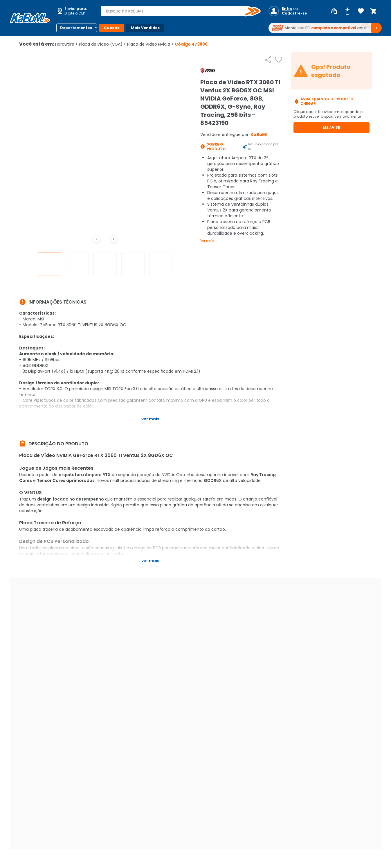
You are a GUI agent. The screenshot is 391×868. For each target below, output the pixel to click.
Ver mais (207, 241)
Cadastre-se (294, 13)
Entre (287, 9)
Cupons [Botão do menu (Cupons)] (112, 28)
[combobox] (177, 11)
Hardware (66, 44)
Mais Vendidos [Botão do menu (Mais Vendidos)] (145, 28)
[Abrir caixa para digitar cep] (75, 11)
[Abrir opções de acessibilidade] (347, 11)
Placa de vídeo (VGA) (102, 44)
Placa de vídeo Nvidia (150, 44)
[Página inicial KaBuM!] (30, 18)
